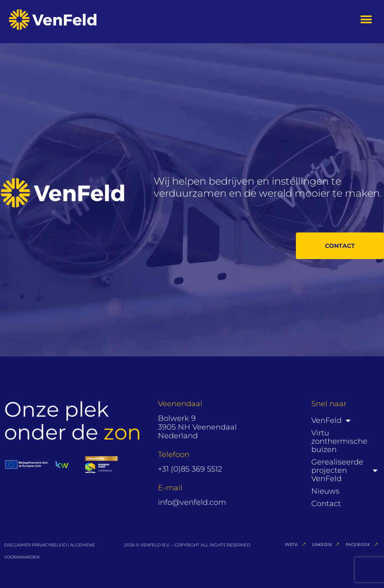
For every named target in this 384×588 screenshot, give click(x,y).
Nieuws (325, 491)
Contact (326, 504)
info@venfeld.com (192, 502)
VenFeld (331, 420)
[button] (366, 20)
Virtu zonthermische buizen (339, 441)
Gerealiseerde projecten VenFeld (344, 470)
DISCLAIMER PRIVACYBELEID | (37, 545)
